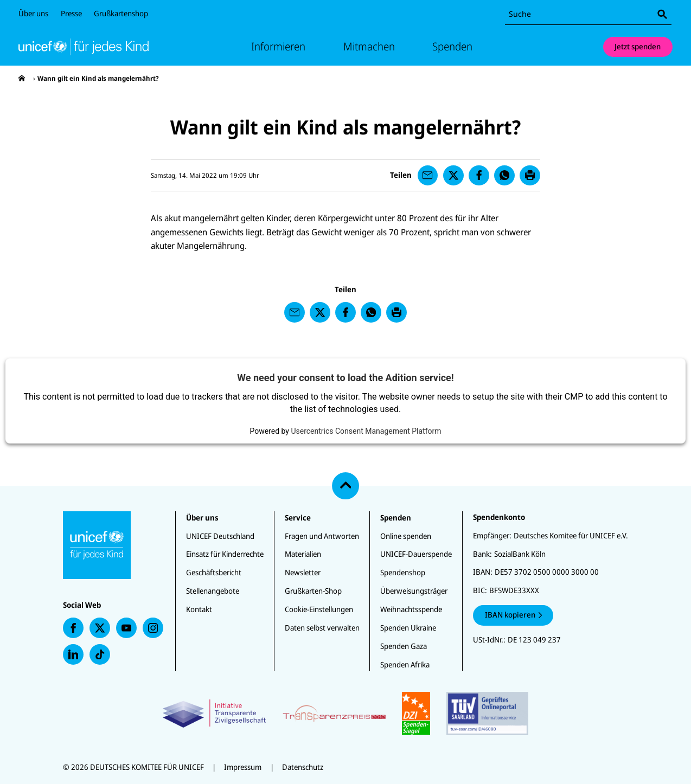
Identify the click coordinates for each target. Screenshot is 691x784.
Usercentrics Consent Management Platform (366, 431)
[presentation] (22, 78)
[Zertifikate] (345, 714)
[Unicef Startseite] (84, 47)
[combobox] (588, 14)
